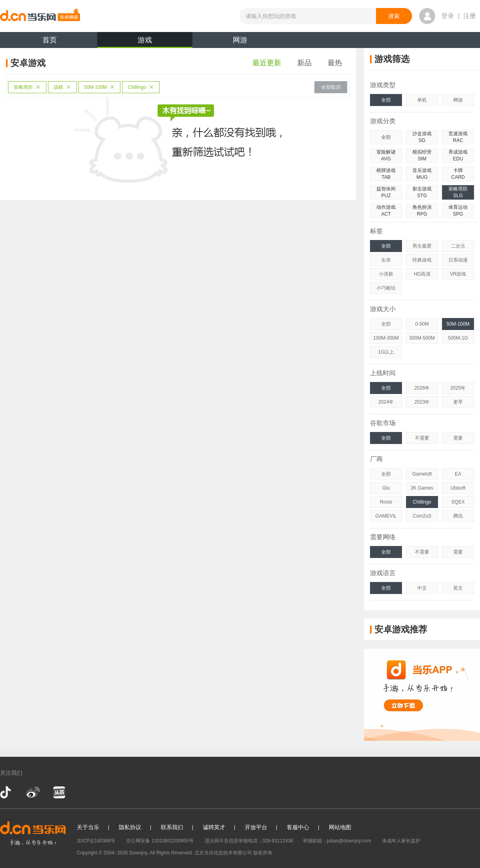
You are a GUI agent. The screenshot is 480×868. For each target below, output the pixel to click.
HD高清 (422, 274)
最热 (335, 63)
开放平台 (256, 827)
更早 (458, 402)
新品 (304, 63)
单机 (422, 100)
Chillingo (141, 87)
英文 (458, 588)
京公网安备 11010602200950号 (160, 841)
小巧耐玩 (386, 288)
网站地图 (340, 827)
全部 (386, 100)
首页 (50, 40)
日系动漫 (458, 260)
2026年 (422, 388)
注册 (470, 16)
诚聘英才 (214, 827)
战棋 (62, 87)
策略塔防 (27, 87)
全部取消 (331, 87)
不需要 (422, 438)
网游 (240, 40)
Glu (386, 488)
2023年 (422, 402)
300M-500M (422, 338)
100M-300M (386, 338)
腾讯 (458, 516)
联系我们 (172, 827)
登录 (448, 16)
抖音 (6, 792)
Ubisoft (458, 488)
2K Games (422, 488)
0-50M (422, 324)
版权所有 (263, 853)
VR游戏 (458, 274)
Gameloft (422, 474)
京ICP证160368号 (96, 841)
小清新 (386, 274)
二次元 (458, 246)
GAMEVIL (386, 516)
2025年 (458, 388)
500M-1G (458, 338)
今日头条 (59, 792)
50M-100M (99, 87)
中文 (422, 588)
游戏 (145, 42)
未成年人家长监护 (401, 841)
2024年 (386, 402)
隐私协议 (130, 827)
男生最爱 (422, 246)
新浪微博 (33, 792)
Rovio (386, 502)
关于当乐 (88, 827)
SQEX (458, 502)
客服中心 (298, 827)
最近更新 (267, 63)
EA (458, 474)
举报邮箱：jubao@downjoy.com (337, 841)
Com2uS (422, 516)
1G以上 (386, 352)
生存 (386, 260)
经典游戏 (422, 260)
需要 (458, 438)
